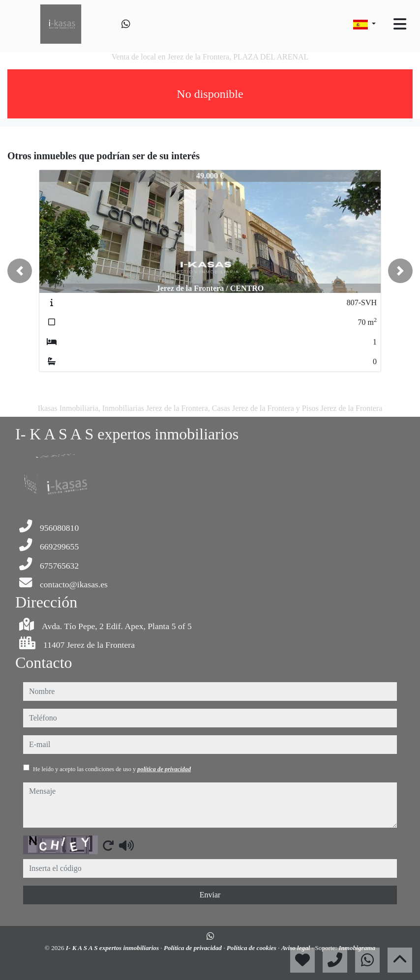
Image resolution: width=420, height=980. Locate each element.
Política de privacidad (194, 948)
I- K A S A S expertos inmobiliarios (113, 948)
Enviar (210, 895)
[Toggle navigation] (400, 24)
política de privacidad (164, 769)
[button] (20, 271)
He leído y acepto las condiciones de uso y (112, 769)
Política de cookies (252, 948)
